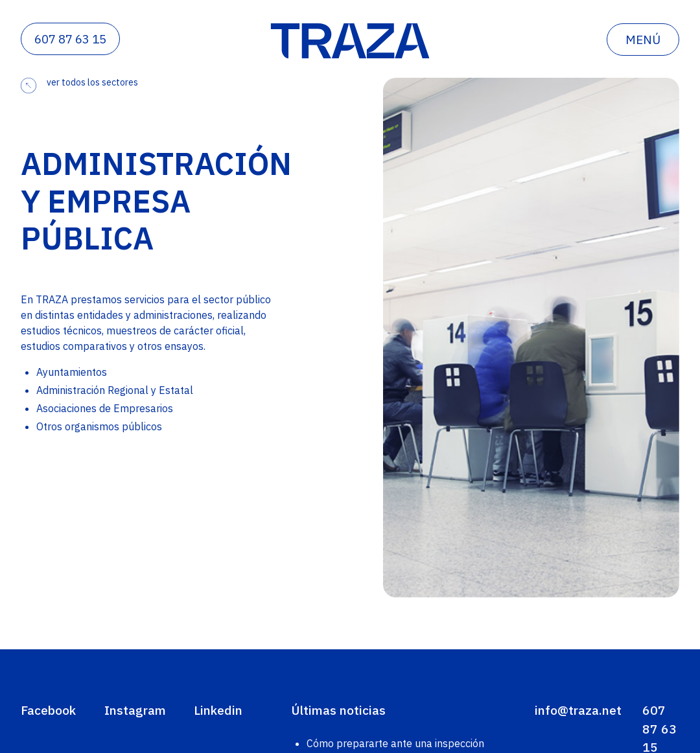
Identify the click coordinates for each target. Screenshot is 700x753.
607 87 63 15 (70, 39)
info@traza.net (578, 710)
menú (643, 40)
